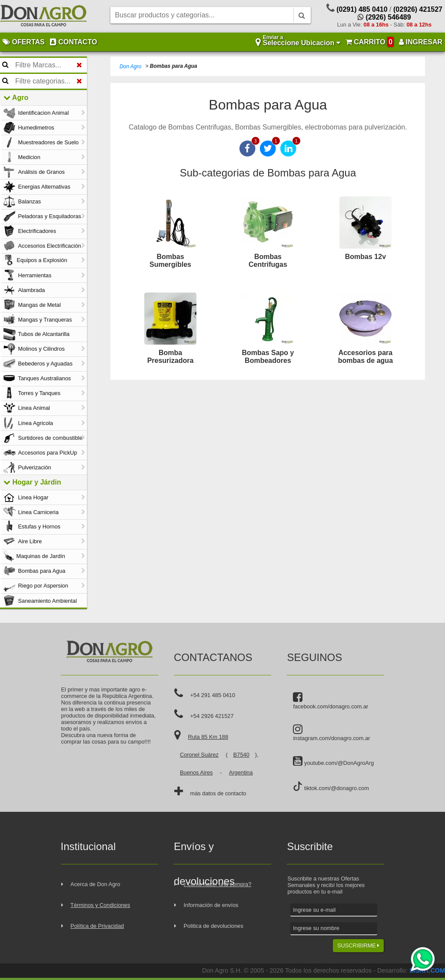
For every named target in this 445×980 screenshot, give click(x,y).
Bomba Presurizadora (171, 357)
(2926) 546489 (384, 17)
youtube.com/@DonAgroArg (333, 761)
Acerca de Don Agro (95, 884)
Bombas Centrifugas (268, 261)
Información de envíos (211, 905)
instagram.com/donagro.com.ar (331, 733)
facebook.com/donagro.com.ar (330, 701)
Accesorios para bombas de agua (365, 357)
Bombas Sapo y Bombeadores (268, 357)
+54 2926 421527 (212, 716)
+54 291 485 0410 (213, 695)
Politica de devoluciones (214, 926)
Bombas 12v (365, 257)
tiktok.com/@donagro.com (331, 786)
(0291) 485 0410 (362, 9)
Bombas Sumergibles (170, 261)
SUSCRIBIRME (358, 945)
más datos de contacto (218, 793)
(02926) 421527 (418, 9)
